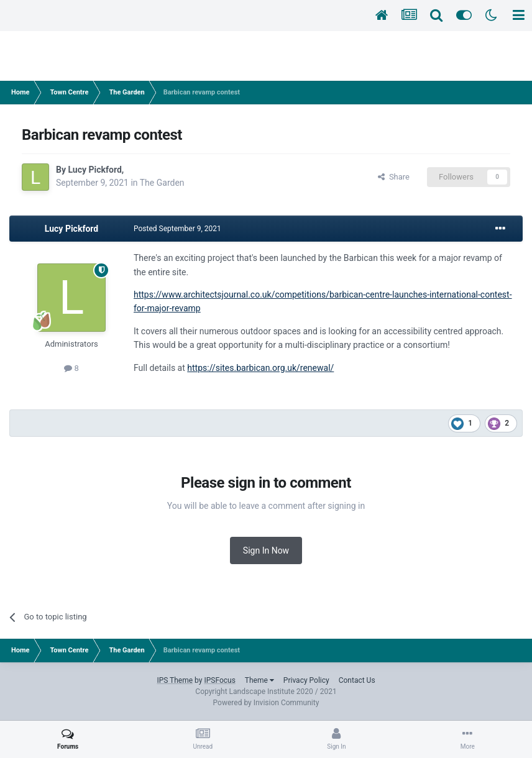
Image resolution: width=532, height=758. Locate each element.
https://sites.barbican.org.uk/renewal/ (260, 368)
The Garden (162, 183)
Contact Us (357, 680)
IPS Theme (175, 680)
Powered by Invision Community (266, 703)
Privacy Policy (306, 680)
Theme (259, 680)
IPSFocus (219, 680)
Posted (177, 229)
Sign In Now (266, 550)
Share (394, 177)
